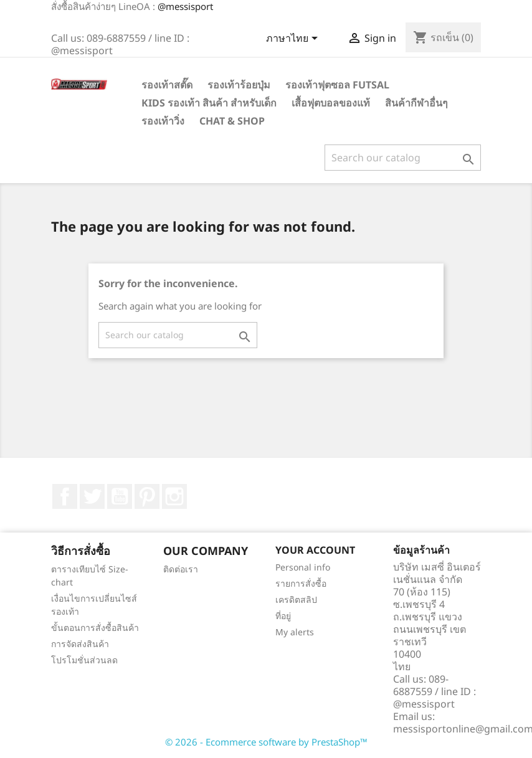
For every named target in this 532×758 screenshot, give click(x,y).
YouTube (120, 496)
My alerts (295, 632)
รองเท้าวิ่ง (163, 121)
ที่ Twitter (92, 496)
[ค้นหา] (403, 158)
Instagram (174, 496)
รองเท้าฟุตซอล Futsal (337, 85)
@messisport (185, 6)
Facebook (65, 496)
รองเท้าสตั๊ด (167, 85)
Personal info (303, 567)
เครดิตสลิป (296, 599)
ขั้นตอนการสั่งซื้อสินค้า (95, 628)
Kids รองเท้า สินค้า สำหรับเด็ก (209, 103)
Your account (315, 550)
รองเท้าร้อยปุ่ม (239, 85)
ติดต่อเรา (181, 569)
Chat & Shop (232, 121)
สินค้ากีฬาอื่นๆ (416, 103)
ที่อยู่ (283, 616)
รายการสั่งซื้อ (301, 583)
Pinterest (147, 496)
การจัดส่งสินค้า (80, 644)
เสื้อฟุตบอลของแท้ (331, 103)
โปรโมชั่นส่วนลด (84, 660)
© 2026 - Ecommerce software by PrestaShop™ (266, 742)
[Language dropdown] (294, 39)
